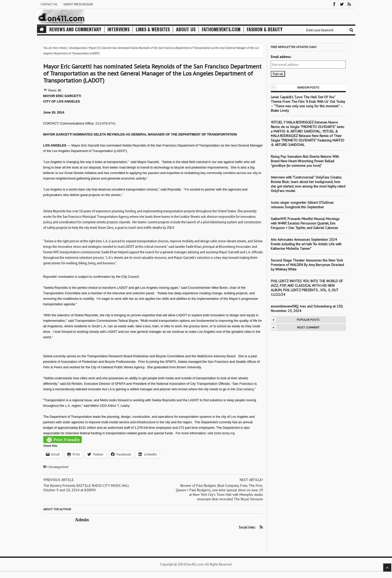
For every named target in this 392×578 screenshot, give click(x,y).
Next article (251, 480)
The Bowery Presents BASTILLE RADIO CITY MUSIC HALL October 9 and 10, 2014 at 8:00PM (86, 488)
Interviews (118, 29)
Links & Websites (153, 29)
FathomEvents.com (221, 29)
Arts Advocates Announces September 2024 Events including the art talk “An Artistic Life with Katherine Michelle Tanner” (306, 244)
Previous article (58, 480)
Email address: (281, 57)
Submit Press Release (78, 4)
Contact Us (49, 4)
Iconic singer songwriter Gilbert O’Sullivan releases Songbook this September (302, 205)
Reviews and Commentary (75, 29)
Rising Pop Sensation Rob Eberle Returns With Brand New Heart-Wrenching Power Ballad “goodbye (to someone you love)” (305, 161)
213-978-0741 (106, 123)
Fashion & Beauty (265, 29)
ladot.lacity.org (224, 433)
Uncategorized (58, 467)
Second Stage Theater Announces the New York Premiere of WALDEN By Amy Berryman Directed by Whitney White (307, 265)
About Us (186, 29)
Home (63, 48)
